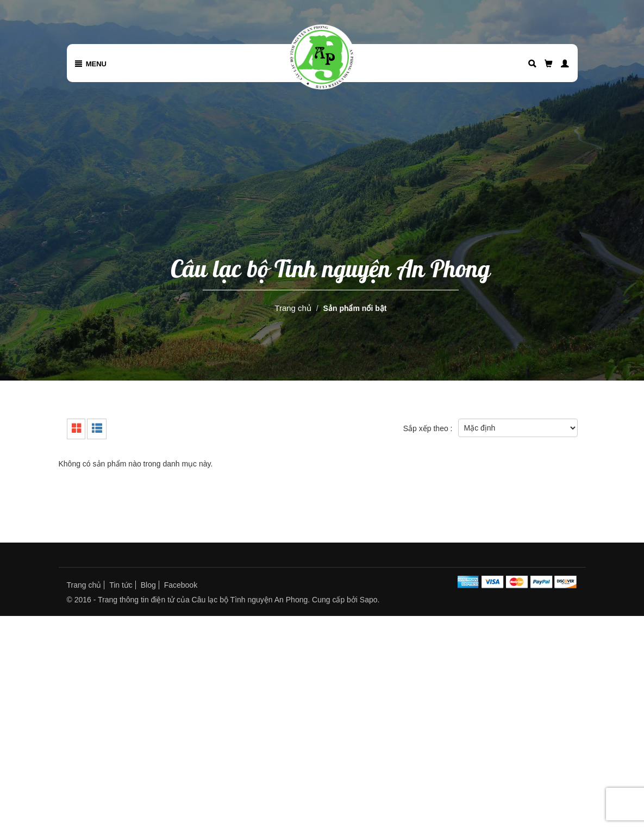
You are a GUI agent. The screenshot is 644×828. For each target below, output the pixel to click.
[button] (561, 64)
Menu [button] (91, 64)
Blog (148, 585)
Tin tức (121, 585)
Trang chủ (293, 308)
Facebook (181, 585)
